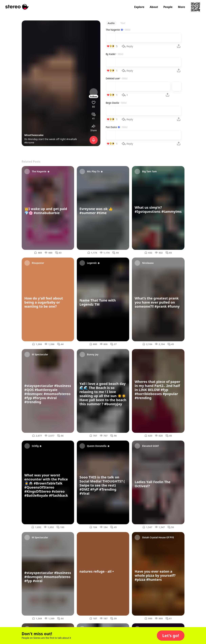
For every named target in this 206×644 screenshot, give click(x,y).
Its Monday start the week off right (45, 139)
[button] (171, 636)
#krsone (29, 142)
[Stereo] (17, 7)
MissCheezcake (34, 135)
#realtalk (72, 139)
